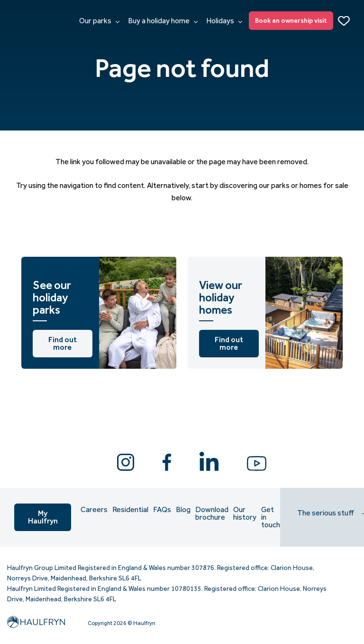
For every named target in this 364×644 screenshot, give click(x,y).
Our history (245, 513)
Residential (130, 510)
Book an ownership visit (291, 21)
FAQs (162, 510)
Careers (94, 510)
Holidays (224, 21)
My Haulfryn (43, 517)
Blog (183, 510)
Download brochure (212, 513)
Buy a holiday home (163, 21)
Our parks (99, 21)
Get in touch (271, 517)
